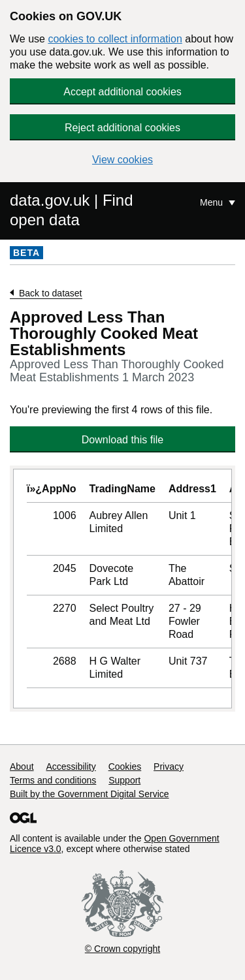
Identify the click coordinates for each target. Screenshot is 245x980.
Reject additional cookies (122, 128)
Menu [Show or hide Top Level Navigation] (213, 202)
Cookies (125, 767)
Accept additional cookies (122, 92)
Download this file (122, 440)
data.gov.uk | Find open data (72, 210)
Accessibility (71, 767)
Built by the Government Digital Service (90, 794)
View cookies (122, 160)
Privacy (169, 767)
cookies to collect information (115, 39)
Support (124, 780)
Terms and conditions (53, 780)
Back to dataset (51, 293)
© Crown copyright (122, 949)
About (22, 767)
